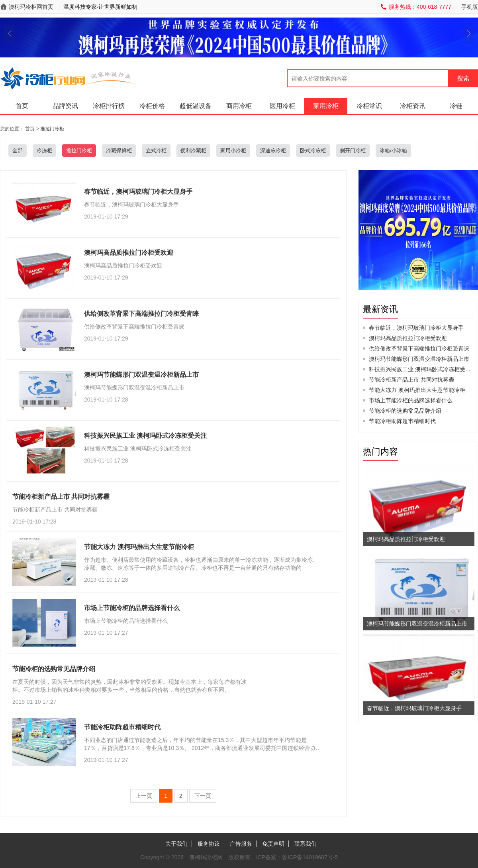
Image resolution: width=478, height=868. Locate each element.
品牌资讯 (65, 106)
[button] (9, 33)
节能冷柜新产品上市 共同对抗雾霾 (411, 380)
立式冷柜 (156, 151)
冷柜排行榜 (109, 106)
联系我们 (306, 844)
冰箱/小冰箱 (393, 151)
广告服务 (241, 844)
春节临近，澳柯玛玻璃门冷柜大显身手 (416, 328)
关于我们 (176, 844)
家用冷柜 (326, 106)
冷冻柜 (44, 151)
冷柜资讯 (413, 106)
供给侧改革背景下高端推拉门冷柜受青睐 (419, 348)
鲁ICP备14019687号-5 (310, 857)
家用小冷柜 (233, 151)
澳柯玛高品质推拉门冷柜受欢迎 (408, 338)
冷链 (456, 106)
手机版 (470, 7)
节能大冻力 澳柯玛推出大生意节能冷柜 (417, 390)
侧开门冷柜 (353, 151)
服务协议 (209, 844)
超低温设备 (196, 106)
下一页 (203, 796)
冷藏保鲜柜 (119, 151)
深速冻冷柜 (273, 151)
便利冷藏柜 (193, 151)
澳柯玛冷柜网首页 (31, 7)
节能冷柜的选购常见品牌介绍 (405, 411)
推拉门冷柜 (52, 129)
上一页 (144, 796)
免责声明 (273, 844)
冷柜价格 (152, 106)
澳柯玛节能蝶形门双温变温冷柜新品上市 (419, 359)
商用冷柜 (239, 106)
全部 (18, 151)
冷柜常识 (369, 106)
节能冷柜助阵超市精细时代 (402, 421)
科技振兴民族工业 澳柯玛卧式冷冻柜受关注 (423, 369)
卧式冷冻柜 (313, 151)
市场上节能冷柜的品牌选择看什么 (411, 400)
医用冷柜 (282, 106)
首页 (22, 106)
